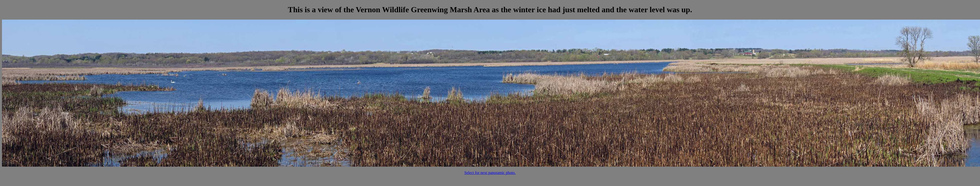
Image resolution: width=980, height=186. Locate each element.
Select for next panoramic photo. (490, 173)
